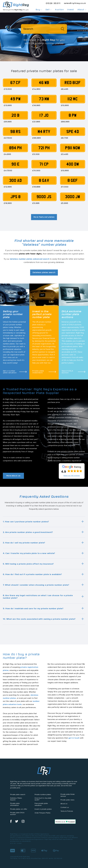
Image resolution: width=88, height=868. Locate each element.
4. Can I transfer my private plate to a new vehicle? (29, 554)
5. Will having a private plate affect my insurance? (28, 564)
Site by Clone (16, 844)
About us (64, 804)
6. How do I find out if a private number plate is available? (32, 575)
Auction (59, 10)
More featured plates (44, 217)
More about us (14, 476)
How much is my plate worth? (43, 799)
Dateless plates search (44, 273)
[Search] (44, 29)
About (82, 10)
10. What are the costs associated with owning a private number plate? (39, 619)
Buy (39, 10)
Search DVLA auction (67, 372)
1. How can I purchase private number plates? (26, 522)
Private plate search (18, 795)
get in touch (74, 738)
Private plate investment (38, 372)
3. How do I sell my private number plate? (24, 543)
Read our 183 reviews (72, 476)
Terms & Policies (67, 811)
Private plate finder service (68, 795)
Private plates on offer (19, 809)
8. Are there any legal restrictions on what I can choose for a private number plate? (38, 597)
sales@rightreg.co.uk (75, 3)
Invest (71, 10)
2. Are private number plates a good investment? (28, 532)
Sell (49, 10)
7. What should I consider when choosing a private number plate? (36, 585)
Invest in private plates (43, 809)
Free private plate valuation (41, 805)
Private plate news (67, 800)
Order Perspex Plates (43, 813)
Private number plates (43, 795)
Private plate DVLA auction (17, 814)
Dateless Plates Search (16, 799)
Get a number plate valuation (10, 372)
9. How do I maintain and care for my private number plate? (33, 609)
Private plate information (15, 805)
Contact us (65, 808)
